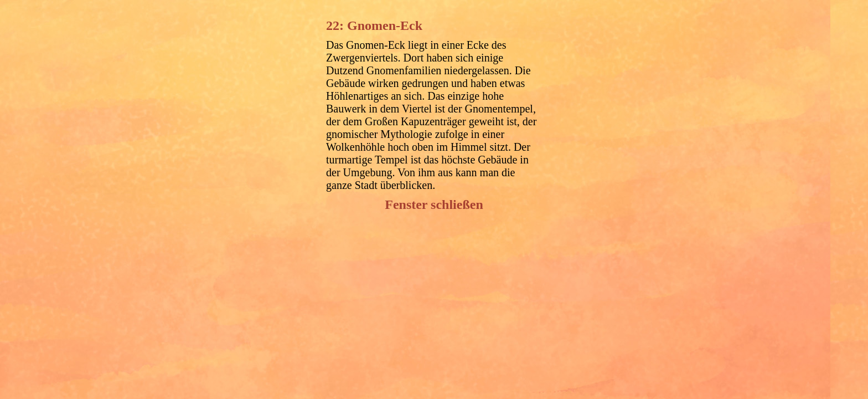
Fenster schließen (434, 204)
